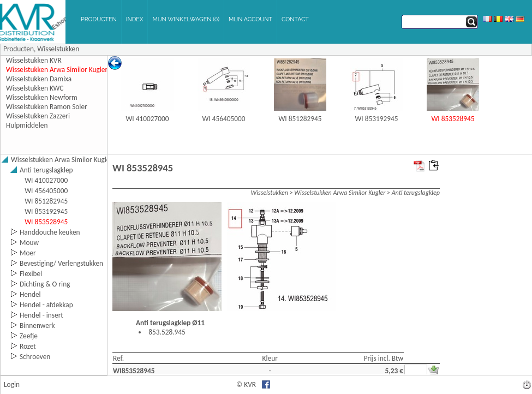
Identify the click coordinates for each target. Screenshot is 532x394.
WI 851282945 (300, 119)
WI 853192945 (377, 119)
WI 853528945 (453, 119)
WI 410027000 (148, 119)
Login (12, 384)
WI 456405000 (224, 119)
